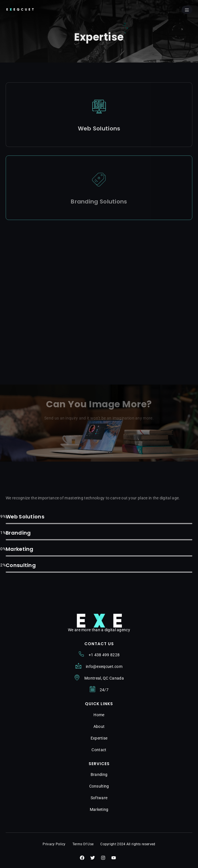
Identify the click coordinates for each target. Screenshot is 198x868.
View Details (99, 138)
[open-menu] (187, 10)
